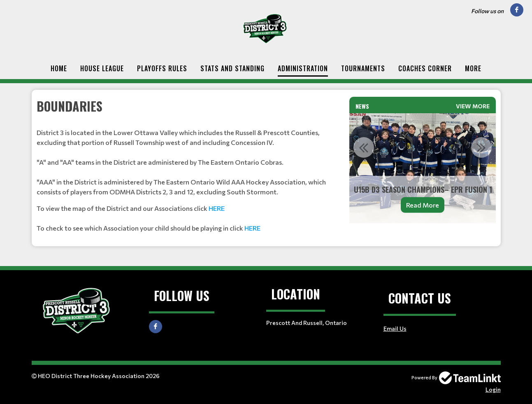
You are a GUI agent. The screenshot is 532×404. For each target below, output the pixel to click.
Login (493, 389)
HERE (217, 208)
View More (473, 106)
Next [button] (481, 147)
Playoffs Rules (162, 68)
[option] (423, 168)
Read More (423, 205)
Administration (303, 68)
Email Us (395, 328)
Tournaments (363, 68)
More (473, 68)
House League (102, 68)
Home (59, 68)
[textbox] (188, 165)
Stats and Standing (232, 68)
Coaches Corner (425, 68)
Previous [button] (364, 147)
